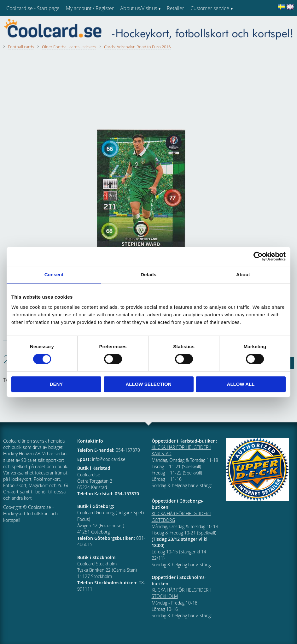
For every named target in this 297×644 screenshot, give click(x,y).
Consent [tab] (54, 274)
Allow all (241, 384)
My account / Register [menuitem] (90, 8)
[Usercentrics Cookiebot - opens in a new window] (258, 256)
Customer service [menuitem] (210, 8)
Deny (56, 384)
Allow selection (149, 384)
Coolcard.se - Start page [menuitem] (33, 8)
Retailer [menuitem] (175, 8)
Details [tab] (148, 274)
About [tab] (243, 274)
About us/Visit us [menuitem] (139, 8)
